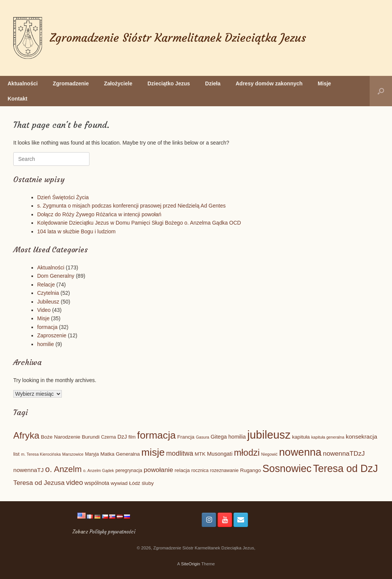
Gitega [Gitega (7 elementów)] (219, 437)
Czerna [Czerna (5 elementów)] (108, 437)
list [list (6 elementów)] (16, 454)
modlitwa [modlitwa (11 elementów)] (180, 453)
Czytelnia (48, 293)
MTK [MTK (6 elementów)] (200, 454)
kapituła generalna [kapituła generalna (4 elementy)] (328, 437)
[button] (381, 91)
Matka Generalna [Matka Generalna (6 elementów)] (120, 454)
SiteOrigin (191, 564)
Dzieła (213, 83)
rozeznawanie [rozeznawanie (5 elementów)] (224, 470)
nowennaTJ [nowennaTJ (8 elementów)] (28, 470)
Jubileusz (48, 302)
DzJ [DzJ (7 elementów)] (122, 437)
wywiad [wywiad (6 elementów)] (119, 483)
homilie (45, 344)
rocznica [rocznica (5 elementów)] (200, 470)
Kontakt (17, 99)
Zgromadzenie (71, 83)
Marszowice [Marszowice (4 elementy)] (73, 454)
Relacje (46, 285)
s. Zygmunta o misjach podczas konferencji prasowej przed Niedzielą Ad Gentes (131, 206)
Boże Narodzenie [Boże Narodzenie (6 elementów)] (61, 437)
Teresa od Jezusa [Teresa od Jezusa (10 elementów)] (39, 483)
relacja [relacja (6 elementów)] (182, 470)
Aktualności (23, 83)
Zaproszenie (52, 335)
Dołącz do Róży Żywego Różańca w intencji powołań (99, 214)
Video (44, 310)
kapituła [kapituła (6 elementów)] (301, 437)
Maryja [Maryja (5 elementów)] (92, 454)
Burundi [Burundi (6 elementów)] (91, 437)
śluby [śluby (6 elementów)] (148, 483)
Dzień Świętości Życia (63, 197)
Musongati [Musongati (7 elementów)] (220, 454)
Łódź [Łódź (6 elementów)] (134, 483)
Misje (324, 83)
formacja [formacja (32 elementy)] (157, 435)
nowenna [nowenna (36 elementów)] (300, 452)
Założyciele (118, 83)
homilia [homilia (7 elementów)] (237, 437)
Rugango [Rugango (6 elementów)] (250, 470)
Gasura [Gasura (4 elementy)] (203, 437)
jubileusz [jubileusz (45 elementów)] (269, 435)
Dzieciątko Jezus (169, 83)
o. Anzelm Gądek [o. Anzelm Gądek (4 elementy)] (98, 470)
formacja (47, 327)
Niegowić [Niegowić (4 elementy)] (269, 454)
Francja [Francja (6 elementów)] (186, 437)
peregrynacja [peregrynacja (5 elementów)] (129, 470)
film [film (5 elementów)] (132, 437)
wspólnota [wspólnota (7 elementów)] (97, 483)
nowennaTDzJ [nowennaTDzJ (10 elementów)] (344, 453)
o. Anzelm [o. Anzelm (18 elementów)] (63, 469)
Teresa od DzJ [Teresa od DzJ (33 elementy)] (346, 469)
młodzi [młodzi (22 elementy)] (247, 453)
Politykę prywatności (112, 532)
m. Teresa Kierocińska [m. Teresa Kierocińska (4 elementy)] (41, 454)
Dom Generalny (56, 276)
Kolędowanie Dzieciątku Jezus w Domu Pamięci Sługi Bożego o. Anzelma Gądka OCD (139, 223)
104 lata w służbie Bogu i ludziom (76, 231)
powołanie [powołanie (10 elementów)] (158, 470)
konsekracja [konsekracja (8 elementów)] (361, 437)
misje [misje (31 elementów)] (153, 452)
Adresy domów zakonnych (269, 83)
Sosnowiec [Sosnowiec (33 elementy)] (287, 469)
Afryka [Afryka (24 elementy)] (26, 435)
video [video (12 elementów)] (74, 482)
